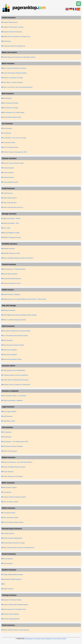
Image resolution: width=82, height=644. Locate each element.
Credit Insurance (8, 193)
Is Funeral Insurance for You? (12, 283)
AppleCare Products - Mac (11, 223)
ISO (4, 584)
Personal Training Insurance (11, 619)
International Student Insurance (12, 579)
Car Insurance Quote (9, 142)
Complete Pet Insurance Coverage (13, 27)
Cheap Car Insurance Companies (13, 400)
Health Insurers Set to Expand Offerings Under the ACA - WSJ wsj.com (24, 299)
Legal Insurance (8, 416)
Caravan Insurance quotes (11, 182)
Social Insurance (8, 563)
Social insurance (8, 559)
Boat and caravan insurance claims (13, 163)
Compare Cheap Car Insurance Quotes (14, 497)
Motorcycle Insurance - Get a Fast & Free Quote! (18, 462)
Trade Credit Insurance (10, 198)
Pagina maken (41, 639)
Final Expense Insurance (10, 274)
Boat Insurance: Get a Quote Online (14, 112)
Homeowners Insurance (10, 350)
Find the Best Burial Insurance (12, 278)
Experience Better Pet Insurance (12, 32)
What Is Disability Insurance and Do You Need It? (18, 258)
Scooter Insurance (8, 472)
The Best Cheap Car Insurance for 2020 (15, 152)
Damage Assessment (9, 310)
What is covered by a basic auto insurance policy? (18, 87)
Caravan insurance (8, 168)
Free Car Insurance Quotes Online (13, 522)
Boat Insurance (7, 98)
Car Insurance (7, 133)
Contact (64, 639)
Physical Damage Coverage (11, 233)
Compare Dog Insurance (10, 22)
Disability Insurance (9, 248)
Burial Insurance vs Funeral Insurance (14, 269)
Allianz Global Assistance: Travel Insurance (16, 630)
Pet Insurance (7, 41)
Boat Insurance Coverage (10, 108)
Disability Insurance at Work (11, 253)
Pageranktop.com (30, 639)
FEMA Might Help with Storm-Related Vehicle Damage (20, 315)
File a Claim (7, 228)
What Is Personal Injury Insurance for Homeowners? (19, 547)
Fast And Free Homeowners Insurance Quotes (17, 331)
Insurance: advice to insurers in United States (16, 384)
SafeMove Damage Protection (12, 237)
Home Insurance (8, 340)
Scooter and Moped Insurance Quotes (14, 467)
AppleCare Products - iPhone (12, 218)
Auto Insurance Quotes (10, 487)
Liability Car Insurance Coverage (13, 78)
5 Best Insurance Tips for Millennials (14, 370)
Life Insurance (7, 432)
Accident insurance (9, 533)
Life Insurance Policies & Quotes (13, 446)
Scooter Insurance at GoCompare (13, 476)
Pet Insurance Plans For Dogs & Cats (14, 46)
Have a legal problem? (10, 411)
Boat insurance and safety (11, 103)
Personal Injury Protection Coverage (14, 543)
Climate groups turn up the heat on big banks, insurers (19, 57)
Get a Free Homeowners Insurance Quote (15, 335)
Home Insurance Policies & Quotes (13, 345)
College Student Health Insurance (13, 574)
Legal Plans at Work (9, 421)
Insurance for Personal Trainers (12, 600)
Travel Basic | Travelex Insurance (13, 82)
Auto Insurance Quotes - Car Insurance (15, 396)
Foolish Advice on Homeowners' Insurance (16, 380)
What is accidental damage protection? (14, 320)
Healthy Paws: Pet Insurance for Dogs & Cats (17, 36)
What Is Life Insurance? (10, 451)
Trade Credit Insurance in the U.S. (13, 207)
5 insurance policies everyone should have (16, 375)
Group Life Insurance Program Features (15, 73)
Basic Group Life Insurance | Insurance (15, 68)
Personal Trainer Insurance (11, 614)
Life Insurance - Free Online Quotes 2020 (15, 441)
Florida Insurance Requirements (12, 538)
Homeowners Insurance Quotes (12, 359)
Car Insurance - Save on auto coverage (14, 138)
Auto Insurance (7, 128)
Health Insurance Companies (11, 294)
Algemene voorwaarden (53, 639)
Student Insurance (8, 589)
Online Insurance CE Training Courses (14, 609)
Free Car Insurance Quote (11, 147)
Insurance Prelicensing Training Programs (15, 604)
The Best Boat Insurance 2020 (12, 117)
